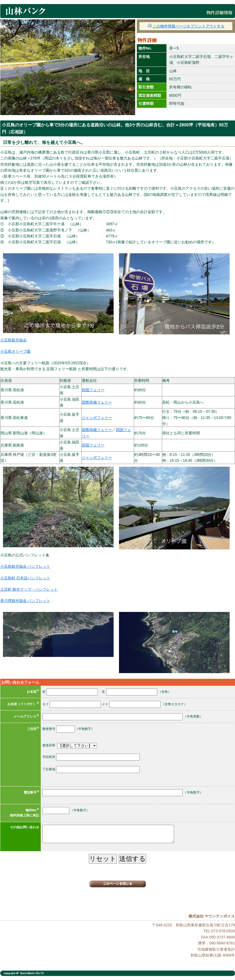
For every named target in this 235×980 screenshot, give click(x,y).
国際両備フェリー (97, 402)
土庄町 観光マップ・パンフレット (29, 589)
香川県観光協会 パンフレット (25, 601)
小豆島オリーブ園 (15, 351)
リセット (103, 859)
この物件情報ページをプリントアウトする (186, 26)
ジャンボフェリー (97, 418)
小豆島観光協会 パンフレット (25, 566)
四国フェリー (93, 390)
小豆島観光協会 (13, 340)
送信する (132, 859)
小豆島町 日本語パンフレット (25, 578)
